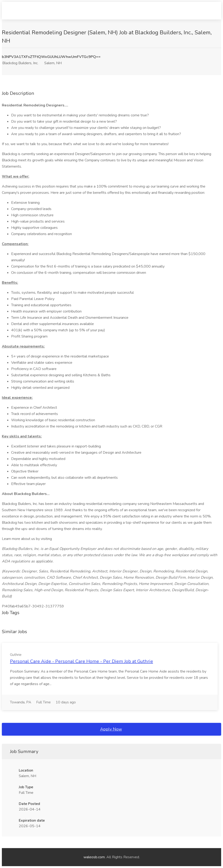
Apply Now (111, 729)
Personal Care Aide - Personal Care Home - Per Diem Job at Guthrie (81, 661)
